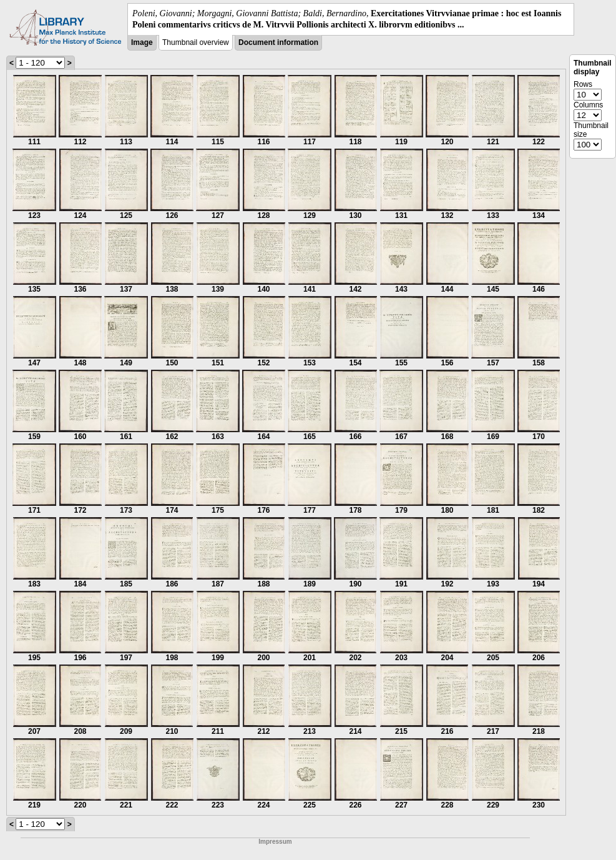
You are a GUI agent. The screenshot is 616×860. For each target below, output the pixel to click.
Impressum (275, 842)
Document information (278, 42)
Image (142, 42)
